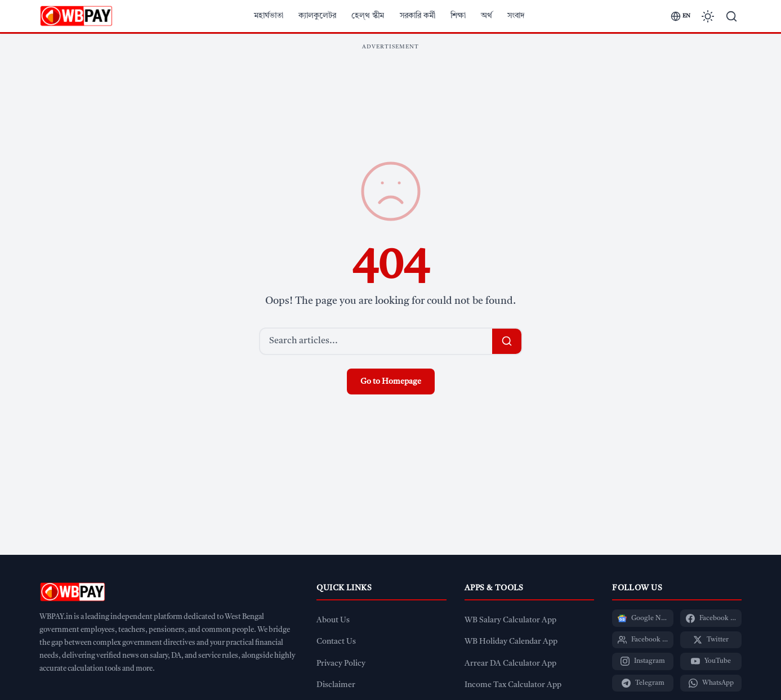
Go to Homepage (391, 382)
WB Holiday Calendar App (511, 642)
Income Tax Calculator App (513, 685)
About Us (333, 620)
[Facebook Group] (643, 640)
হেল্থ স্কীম (368, 16)
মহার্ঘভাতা (269, 16)
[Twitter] (711, 640)
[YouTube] (711, 661)
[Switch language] (680, 16)
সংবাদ (516, 16)
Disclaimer (336, 685)
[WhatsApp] (711, 683)
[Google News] (643, 618)
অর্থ (487, 16)
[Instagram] (643, 661)
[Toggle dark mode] (708, 16)
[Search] (731, 16)
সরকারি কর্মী (418, 16)
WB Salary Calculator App (510, 620)
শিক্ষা (458, 16)
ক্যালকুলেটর (317, 16)
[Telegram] (643, 683)
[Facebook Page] (711, 618)
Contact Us (336, 642)
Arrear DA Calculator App (510, 664)
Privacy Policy (341, 664)
